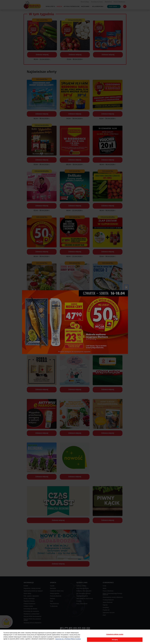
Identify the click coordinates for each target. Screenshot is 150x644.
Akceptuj (115, 640)
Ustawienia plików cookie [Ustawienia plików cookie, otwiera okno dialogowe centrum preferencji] (115, 634)
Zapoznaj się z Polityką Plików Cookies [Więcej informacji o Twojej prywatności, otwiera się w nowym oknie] (68, 639)
